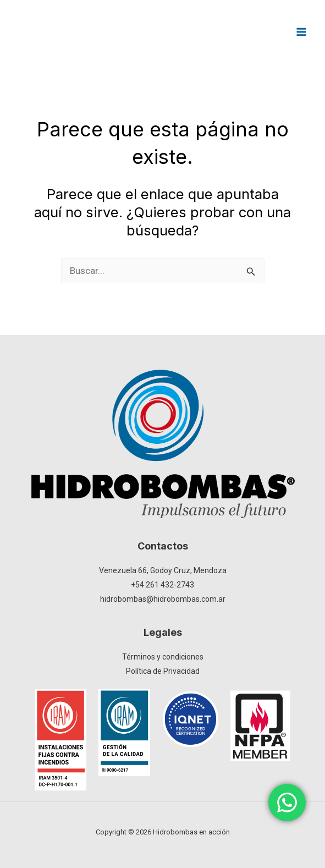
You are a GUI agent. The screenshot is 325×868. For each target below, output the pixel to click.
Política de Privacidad (163, 671)
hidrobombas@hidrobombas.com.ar (163, 599)
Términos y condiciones (163, 657)
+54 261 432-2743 (162, 585)
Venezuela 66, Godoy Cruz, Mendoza (163, 570)
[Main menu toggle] (302, 32)
